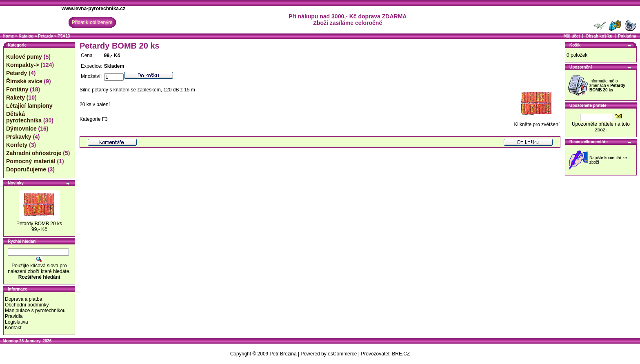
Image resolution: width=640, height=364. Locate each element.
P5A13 (64, 36)
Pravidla (14, 316)
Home (9, 36)
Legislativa (17, 322)
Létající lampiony (29, 106)
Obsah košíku (599, 36)
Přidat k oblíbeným (92, 22)
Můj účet (572, 36)
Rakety (16, 98)
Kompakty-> (23, 65)
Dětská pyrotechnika (24, 117)
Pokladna (627, 36)
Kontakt (13, 328)
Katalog (26, 36)
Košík (575, 45)
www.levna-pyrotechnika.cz (93, 9)
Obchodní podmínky (27, 305)
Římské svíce (24, 81)
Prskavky (19, 137)
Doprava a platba (23, 299)
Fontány (17, 89)
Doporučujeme (26, 169)
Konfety (17, 145)
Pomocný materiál (31, 161)
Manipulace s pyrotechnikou (35, 311)
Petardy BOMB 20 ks (39, 224)
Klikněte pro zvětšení (537, 122)
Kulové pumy (24, 57)
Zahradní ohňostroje (34, 153)
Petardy (46, 36)
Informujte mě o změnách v (607, 85)
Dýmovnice (21, 129)
